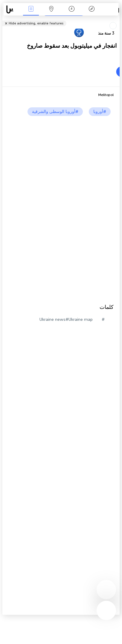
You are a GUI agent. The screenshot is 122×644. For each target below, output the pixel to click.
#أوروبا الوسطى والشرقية (55, 112)
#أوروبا (100, 112)
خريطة (51, 9)
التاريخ (72, 9)
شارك (118, 20)
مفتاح (92, 9)
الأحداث (31, 9)
